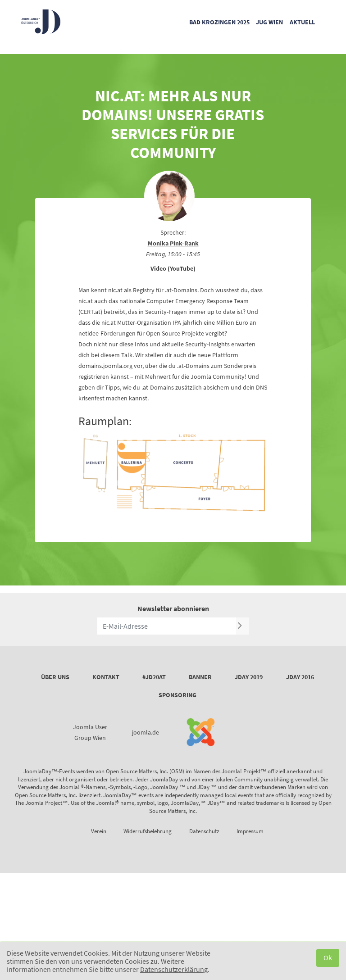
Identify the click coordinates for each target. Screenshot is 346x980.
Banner (200, 677)
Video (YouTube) (173, 268)
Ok (328, 957)
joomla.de (146, 732)
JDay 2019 (249, 677)
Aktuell (302, 22)
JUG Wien (269, 22)
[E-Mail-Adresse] (167, 626)
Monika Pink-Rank (173, 243)
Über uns (55, 677)
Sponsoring (178, 695)
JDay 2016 (300, 677)
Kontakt (106, 677)
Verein (99, 831)
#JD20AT (154, 677)
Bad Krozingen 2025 (219, 22)
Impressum (250, 831)
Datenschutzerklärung (174, 969)
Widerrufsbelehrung (148, 831)
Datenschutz (204, 831)
